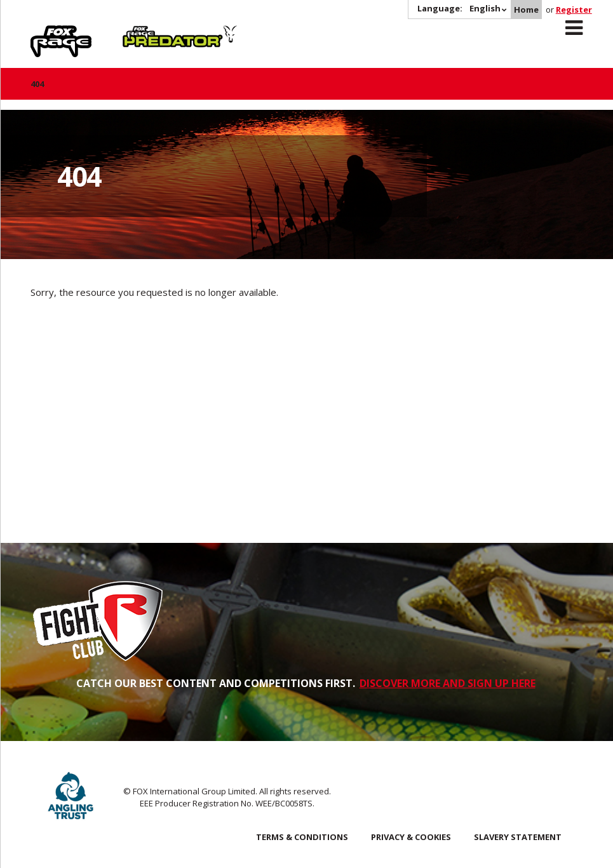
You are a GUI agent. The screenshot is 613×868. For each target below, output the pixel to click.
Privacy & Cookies (411, 837)
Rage (43, 32)
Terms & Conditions (302, 837)
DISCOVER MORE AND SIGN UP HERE (448, 683)
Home (526, 10)
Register (574, 10)
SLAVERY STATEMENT (518, 837)
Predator (144, 32)
